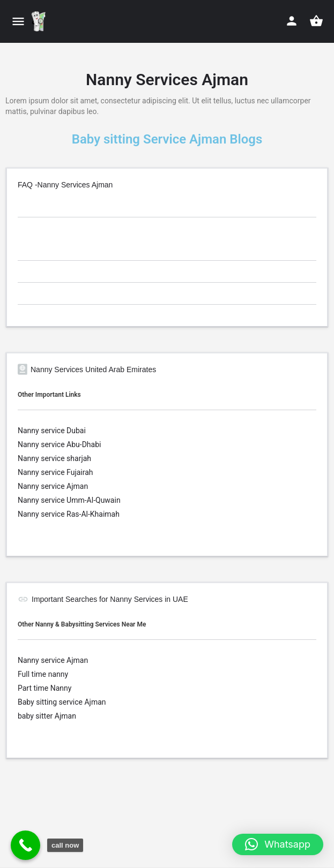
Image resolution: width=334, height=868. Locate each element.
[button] (278, 844)
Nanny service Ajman (53, 486)
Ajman (95, 702)
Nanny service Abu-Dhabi (59, 444)
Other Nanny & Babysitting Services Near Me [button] (82, 624)
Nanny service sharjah (54, 458)
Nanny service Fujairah (55, 472)
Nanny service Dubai (52, 431)
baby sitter (36, 716)
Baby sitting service (51, 702)
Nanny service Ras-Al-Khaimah (69, 514)
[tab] (167, 208)
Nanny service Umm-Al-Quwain (69, 500)
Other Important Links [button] (49, 395)
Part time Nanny (44, 688)
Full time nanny (43, 674)
